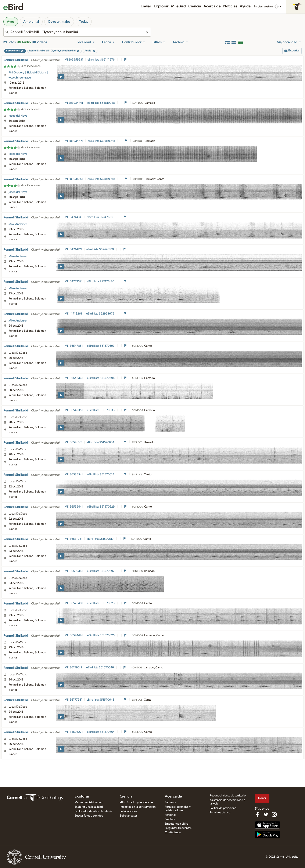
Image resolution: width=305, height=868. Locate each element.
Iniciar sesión (263, 6)
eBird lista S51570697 (101, 571)
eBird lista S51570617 (101, 539)
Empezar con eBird (177, 824)
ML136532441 (74, 507)
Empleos (170, 819)
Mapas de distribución (89, 802)
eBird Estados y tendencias (136, 802)
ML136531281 (73, 539)
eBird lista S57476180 (101, 217)
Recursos (171, 802)
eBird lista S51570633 (101, 410)
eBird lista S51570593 (101, 346)
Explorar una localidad (89, 807)
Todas (84, 22)
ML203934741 (74, 103)
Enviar (146, 6)
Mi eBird (178, 6)
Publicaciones (128, 811)
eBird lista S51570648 (101, 700)
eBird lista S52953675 (101, 314)
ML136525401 (74, 603)
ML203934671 (74, 141)
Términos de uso (220, 813)
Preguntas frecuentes (178, 828)
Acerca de (212, 6)
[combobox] (77, 32)
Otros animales (59, 22)
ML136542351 (74, 410)
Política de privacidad (223, 808)
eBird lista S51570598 (101, 378)
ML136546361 (74, 378)
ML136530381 (74, 571)
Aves (11, 22)
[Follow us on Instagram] (274, 814)
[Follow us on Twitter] (266, 814)
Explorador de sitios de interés (93, 811)
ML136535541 (74, 475)
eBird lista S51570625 (101, 635)
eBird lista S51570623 (101, 603)
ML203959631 (74, 60)
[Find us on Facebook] (257, 814)
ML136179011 (73, 668)
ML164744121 (73, 249)
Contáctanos (173, 832)
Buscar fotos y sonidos (89, 816)
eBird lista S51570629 (101, 507)
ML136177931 (73, 700)
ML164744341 (74, 217)
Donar (262, 798)
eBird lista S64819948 (101, 103)
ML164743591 (74, 282)
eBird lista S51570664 (101, 732)
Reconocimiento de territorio (228, 796)
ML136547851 (74, 346)
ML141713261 (73, 314)
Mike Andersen (18, 224)
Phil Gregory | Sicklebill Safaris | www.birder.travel (28, 75)
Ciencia (195, 6)
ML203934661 (74, 179)
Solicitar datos (129, 816)
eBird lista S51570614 (101, 475)
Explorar (161, 6)
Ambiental (31, 22)
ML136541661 (73, 442)
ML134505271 (74, 732)
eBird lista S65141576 (101, 60)
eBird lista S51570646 (100, 668)
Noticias (230, 6)
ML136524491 (74, 635)
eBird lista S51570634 (101, 442)
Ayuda (245, 6)
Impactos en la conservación (138, 807)
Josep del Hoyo (18, 116)
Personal (170, 815)
